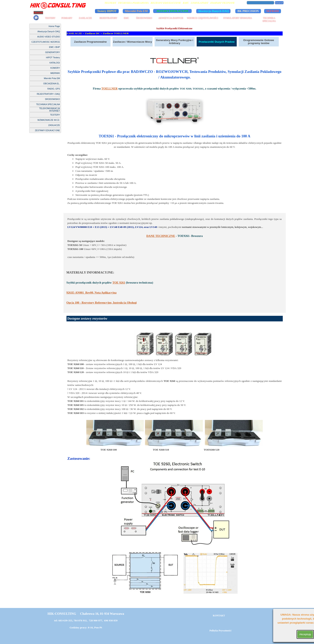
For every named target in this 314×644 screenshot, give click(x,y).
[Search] (261, 3)
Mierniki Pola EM (52, 78)
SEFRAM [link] (273, 11)
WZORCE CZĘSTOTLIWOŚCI (202, 18)
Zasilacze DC (92, 33)
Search (279, 3)
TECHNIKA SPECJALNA (269, 20)
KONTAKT (219, 616)
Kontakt (38, 13)
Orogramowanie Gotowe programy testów (259, 42)
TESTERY (50, 18)
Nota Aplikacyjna (92, 293)
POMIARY (67, 18)
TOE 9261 (119, 283)
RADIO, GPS (54, 89)
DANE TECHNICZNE (161, 236)
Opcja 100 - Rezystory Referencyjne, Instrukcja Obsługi (102, 303)
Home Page (54, 26)
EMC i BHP (54, 47)
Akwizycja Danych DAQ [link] (213, 11)
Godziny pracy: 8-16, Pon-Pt (86, 627)
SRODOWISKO (52, 99)
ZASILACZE (85, 18)
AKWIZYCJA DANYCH (171, 18)
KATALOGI (55, 63)
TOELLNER (109, 89)
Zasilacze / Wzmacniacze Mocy (132, 42)
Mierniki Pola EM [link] (136, 11)
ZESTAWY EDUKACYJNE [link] (172, 11)
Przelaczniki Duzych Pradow (217, 42)
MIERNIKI (55, 73)
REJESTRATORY (108, 18)
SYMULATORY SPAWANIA (238, 18)
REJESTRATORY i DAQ (48, 94)
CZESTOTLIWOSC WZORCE (46, 42)
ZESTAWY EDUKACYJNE (47, 130)
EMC (126, 18)
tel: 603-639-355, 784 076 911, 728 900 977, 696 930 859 (86, 620)
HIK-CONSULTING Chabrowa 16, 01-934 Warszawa (86, 614)
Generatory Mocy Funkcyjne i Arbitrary (175, 42)
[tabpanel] (175, 133)
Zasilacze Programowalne (90, 42)
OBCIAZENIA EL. (52, 84)
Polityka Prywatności (59, 13)
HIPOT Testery (53, 57)
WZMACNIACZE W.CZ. (49, 120)
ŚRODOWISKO (144, 18)
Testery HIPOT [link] (107, 11)
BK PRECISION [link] (248, 11)
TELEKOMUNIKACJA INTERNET (49, 110)
